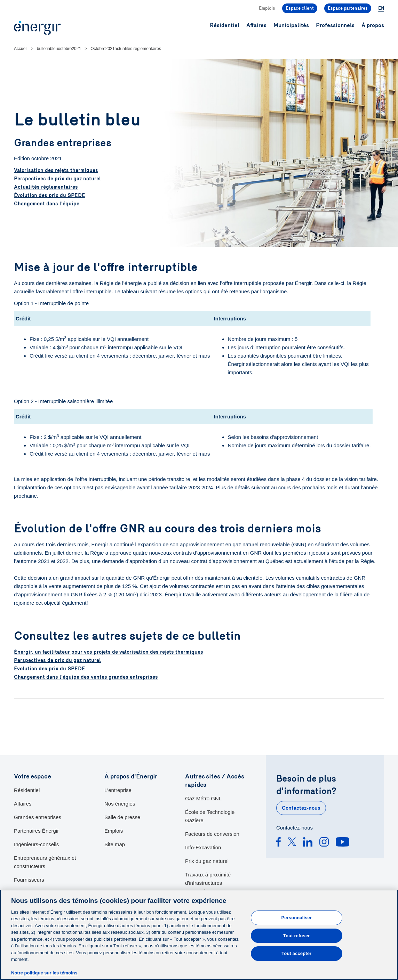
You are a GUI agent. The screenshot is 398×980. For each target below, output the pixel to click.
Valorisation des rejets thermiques (56, 170)
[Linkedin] (308, 843)
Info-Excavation (203, 847)
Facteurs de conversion (212, 834)
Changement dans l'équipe (47, 204)
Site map (115, 844)
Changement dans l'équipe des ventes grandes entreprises (86, 677)
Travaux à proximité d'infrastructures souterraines (208, 883)
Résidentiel (27, 790)
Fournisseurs (29, 880)
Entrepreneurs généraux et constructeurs (45, 862)
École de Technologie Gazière (210, 816)
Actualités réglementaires (46, 187)
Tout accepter (296, 953)
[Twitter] (292, 843)
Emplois (267, 8)
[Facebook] (278, 843)
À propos (373, 25)
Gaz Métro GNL (203, 798)
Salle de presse (122, 817)
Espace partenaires (348, 8)
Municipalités (291, 25)
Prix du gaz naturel (207, 861)
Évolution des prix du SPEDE (50, 195)
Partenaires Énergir (36, 831)
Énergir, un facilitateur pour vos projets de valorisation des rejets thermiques (109, 652)
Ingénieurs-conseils (36, 844)
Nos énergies (120, 804)
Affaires (23, 804)
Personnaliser (296, 918)
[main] (199, 935)
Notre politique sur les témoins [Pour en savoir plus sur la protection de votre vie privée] (44, 973)
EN (381, 8)
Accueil (21, 49)
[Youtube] (343, 843)
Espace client (300, 8)
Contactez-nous (301, 808)
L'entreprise (118, 790)
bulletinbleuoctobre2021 (59, 49)
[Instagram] (324, 843)
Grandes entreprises (38, 817)
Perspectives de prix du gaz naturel (57, 179)
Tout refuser (296, 936)
